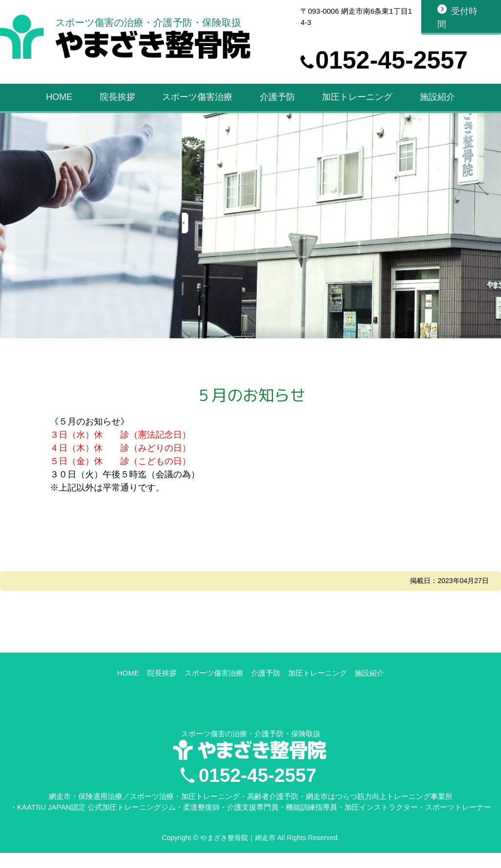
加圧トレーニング (357, 102)
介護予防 (277, 102)
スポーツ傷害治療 (197, 102)
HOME (59, 102)
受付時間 (458, 18)
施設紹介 (437, 102)
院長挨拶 (117, 102)
